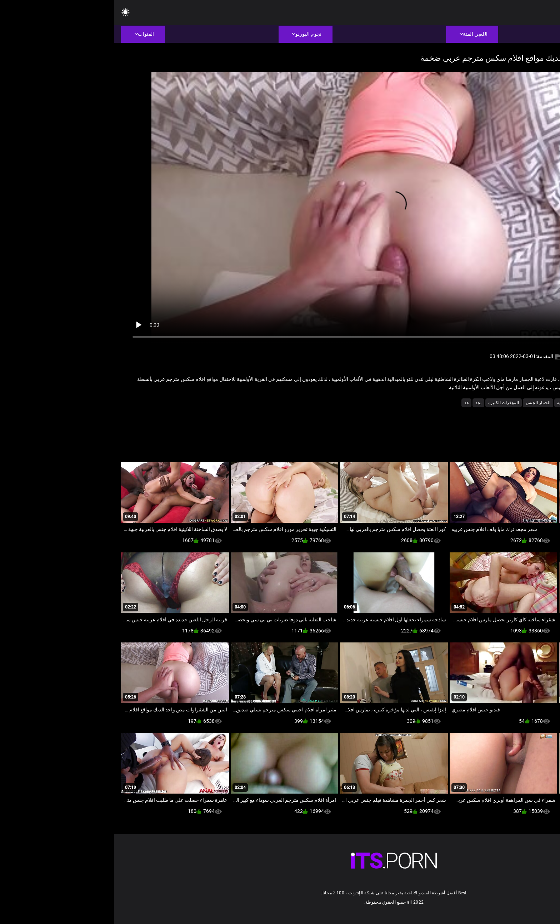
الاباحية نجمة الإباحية (461, 403)
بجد (364, 403)
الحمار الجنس (424, 403)
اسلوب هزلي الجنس (503, 403)
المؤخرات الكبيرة (390, 403)
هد (352, 403)
